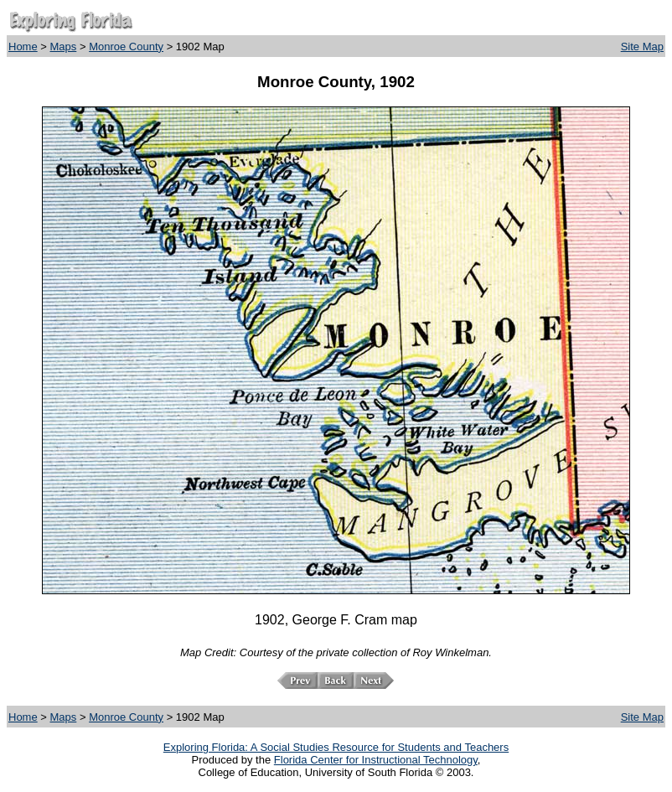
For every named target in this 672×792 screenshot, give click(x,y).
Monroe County (126, 47)
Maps (64, 47)
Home (23, 47)
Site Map (642, 47)
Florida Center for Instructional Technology (376, 760)
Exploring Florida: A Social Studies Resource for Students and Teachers (336, 747)
